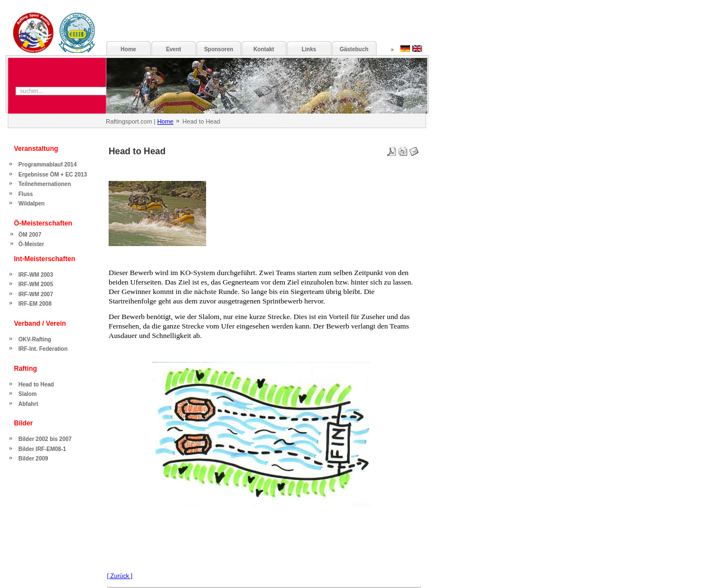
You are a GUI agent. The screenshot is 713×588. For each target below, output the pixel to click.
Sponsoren (218, 49)
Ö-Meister (31, 244)
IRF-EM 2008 (35, 304)
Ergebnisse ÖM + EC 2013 (53, 175)
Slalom (28, 394)
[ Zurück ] (120, 576)
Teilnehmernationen (45, 184)
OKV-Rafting (35, 339)
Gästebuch (354, 49)
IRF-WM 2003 (36, 275)
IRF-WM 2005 (36, 284)
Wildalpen (31, 204)
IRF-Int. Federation (43, 349)
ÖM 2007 (30, 235)
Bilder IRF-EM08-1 (42, 449)
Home (165, 121)
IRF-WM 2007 (36, 294)
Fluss (26, 194)
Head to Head (36, 384)
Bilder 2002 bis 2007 (45, 439)
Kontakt (264, 49)
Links (309, 49)
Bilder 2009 (33, 459)
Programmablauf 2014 (48, 165)
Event (174, 49)
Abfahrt (28, 404)
